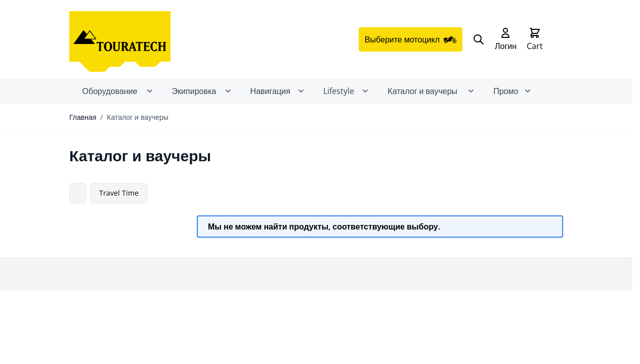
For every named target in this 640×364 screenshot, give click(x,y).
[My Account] (506, 39)
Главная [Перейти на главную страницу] (83, 117)
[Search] (479, 39)
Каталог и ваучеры (138, 117)
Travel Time (119, 193)
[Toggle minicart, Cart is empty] (535, 39)
